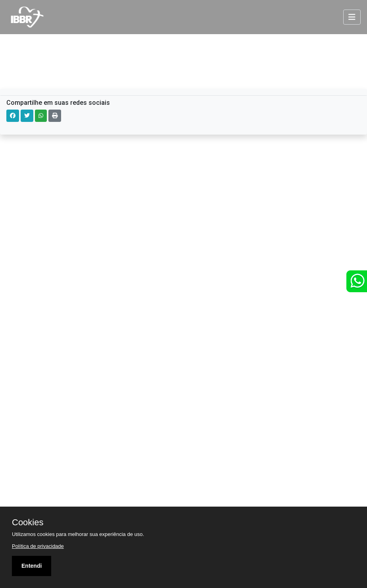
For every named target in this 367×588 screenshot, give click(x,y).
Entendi (32, 566)
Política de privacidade (38, 546)
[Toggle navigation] (352, 17)
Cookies (28, 522)
